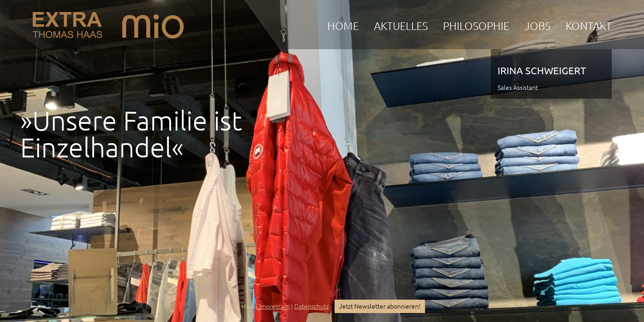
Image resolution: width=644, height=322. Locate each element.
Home (343, 26)
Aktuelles (401, 26)
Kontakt (589, 26)
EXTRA (67, 23)
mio (153, 23)
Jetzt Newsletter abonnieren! (380, 306)
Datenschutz (311, 306)
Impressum (275, 306)
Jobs (537, 26)
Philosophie (476, 26)
